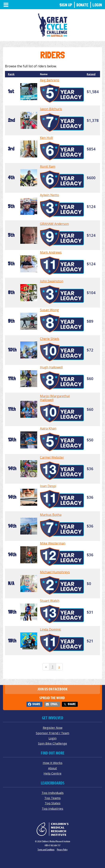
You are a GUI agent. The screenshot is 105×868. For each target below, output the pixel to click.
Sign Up (66, 5)
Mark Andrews (51, 252)
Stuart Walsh (50, 601)
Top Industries (52, 808)
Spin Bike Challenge (52, 743)
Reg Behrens (50, 80)
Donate (82, 5)
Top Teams (52, 798)
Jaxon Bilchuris (51, 109)
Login (97, 5)
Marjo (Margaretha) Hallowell (55, 398)
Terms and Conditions (46, 850)
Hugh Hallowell (51, 367)
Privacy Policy (62, 850)
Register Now (53, 728)
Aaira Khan (48, 428)
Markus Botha (51, 515)
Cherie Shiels (50, 339)
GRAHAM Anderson (54, 224)
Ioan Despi (48, 486)
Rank (11, 74)
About (52, 768)
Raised (91, 74)
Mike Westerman (53, 543)
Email (54, 704)
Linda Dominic (51, 629)
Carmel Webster (52, 457)
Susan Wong (49, 310)
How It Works (53, 763)
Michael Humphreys (55, 572)
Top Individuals (53, 793)
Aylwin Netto (50, 195)
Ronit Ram (48, 166)
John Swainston (52, 281)
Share (36, 704)
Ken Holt (46, 138)
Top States (53, 803)
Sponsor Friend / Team (52, 733)
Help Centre (52, 773)
